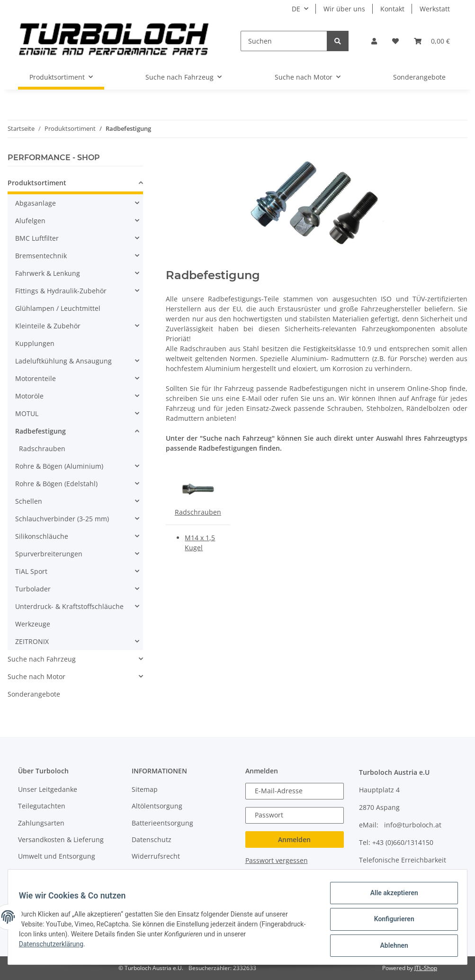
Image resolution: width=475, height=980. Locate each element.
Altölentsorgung (157, 806)
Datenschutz (152, 839)
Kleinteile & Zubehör (48, 326)
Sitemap (145, 789)
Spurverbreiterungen (49, 554)
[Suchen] (284, 41)
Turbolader (33, 589)
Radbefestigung (40, 431)
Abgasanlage (36, 203)
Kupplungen (35, 343)
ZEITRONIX (32, 641)
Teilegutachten (42, 806)
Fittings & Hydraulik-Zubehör (61, 291)
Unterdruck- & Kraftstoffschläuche (69, 606)
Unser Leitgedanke (48, 789)
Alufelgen (30, 221)
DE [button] (296, 9)
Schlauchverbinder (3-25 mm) (62, 519)
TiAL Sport (31, 571)
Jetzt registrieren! (305, 874)
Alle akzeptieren (390, 897)
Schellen (29, 501)
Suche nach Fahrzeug (42, 659)
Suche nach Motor (36, 676)
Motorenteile (36, 378)
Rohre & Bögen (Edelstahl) (56, 484)
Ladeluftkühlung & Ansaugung (63, 361)
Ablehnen (390, 946)
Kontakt (392, 9)
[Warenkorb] (432, 41)
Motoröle (29, 396)
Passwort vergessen (277, 860)
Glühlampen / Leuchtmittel (58, 308)
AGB (138, 873)
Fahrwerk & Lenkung (48, 273)
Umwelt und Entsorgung (57, 856)
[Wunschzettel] (395, 41)
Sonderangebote (34, 694)
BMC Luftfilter (37, 238)
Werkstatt (435, 9)
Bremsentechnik (41, 256)
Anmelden (294, 839)
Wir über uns (344, 9)
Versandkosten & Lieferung (61, 839)
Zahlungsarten (41, 823)
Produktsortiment (37, 183)
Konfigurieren (390, 922)
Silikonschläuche (42, 536)
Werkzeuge (33, 624)
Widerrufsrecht (156, 856)
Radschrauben (198, 512)
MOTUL (27, 413)
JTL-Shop (426, 968)
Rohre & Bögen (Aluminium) (59, 466)
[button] (374, 41)
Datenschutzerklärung (55, 947)
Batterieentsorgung (162, 823)
